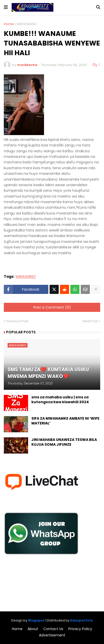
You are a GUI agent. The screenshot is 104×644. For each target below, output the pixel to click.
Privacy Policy (80, 629)
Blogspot (36, 620)
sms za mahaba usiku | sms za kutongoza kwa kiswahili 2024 (60, 400)
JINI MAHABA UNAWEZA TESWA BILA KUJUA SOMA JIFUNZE (64, 442)
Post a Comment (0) (52, 307)
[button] (6, 7)
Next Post (90, 321)
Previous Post (17, 321)
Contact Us (53, 629)
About (33, 629)
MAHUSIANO (27, 24)
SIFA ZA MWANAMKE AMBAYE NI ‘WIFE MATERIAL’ (65, 421)
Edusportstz (82, 620)
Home (9, 24)
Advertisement (52, 635)
